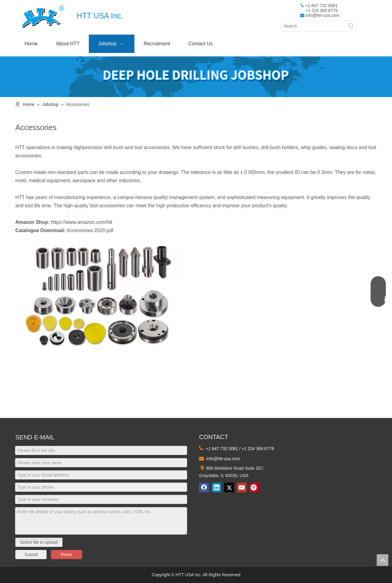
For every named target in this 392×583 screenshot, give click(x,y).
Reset (67, 555)
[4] (98, 296)
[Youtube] (242, 487)
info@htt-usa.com (322, 15)
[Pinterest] (254, 487)
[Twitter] (229, 487)
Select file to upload (39, 542)
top (383, 560)
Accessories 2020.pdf (90, 230)
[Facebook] (204, 487)
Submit (31, 555)
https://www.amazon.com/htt (81, 222)
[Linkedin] (217, 487)
